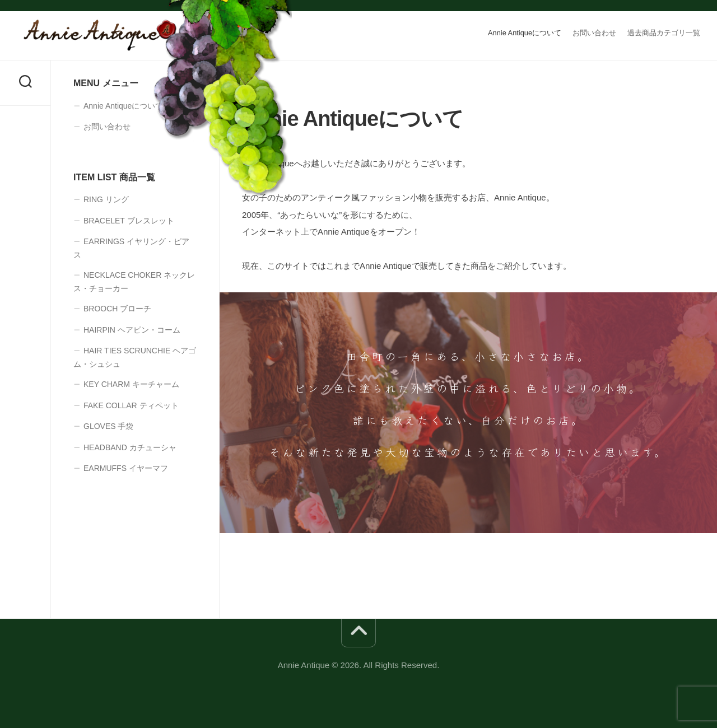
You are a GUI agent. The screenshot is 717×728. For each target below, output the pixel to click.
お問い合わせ (594, 33)
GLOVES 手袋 (108, 426)
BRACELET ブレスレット (129, 221)
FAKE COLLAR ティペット (131, 405)
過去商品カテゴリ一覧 (664, 33)
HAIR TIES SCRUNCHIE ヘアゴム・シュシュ (135, 357)
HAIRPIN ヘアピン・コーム (132, 330)
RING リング (106, 199)
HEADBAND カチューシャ (130, 447)
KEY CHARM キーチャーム (131, 384)
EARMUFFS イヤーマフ (126, 468)
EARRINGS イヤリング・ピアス (131, 248)
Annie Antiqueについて (525, 33)
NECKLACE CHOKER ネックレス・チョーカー (134, 282)
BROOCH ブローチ (117, 309)
